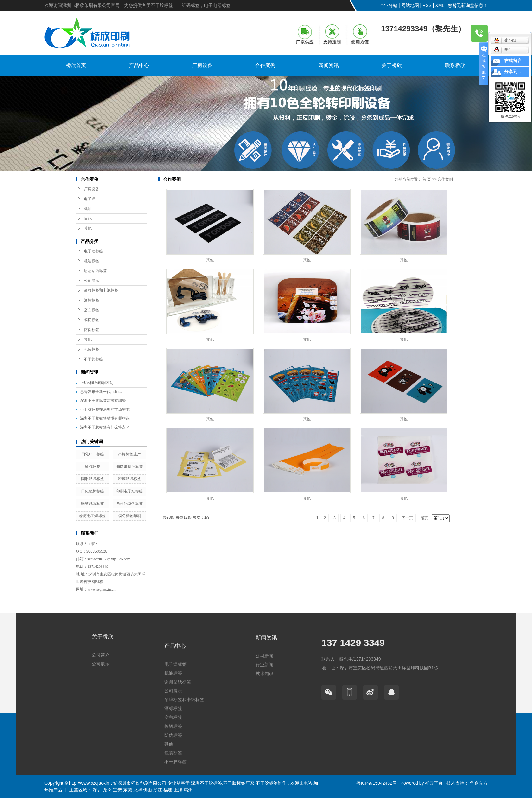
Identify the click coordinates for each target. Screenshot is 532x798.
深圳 (97, 790)
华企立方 (478, 783)
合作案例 (265, 65)
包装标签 (92, 349)
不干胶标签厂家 (239, 783)
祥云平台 (434, 783)
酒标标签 (92, 300)
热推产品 (53, 790)
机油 (88, 209)
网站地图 (410, 5)
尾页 (424, 518)
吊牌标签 (92, 466)
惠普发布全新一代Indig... (101, 392)
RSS (427, 5)
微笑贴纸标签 (92, 503)
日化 (88, 218)
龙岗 (107, 790)
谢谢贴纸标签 (95, 271)
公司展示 (92, 281)
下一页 (407, 518)
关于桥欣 (392, 65)
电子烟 (90, 199)
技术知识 (264, 712)
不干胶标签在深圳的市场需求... (106, 409)
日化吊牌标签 (92, 491)
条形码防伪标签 (130, 503)
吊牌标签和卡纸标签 (101, 290)
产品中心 (139, 65)
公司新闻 (264, 694)
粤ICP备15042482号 (377, 783)
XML (440, 5)
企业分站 (389, 5)
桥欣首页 (76, 65)
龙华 (138, 790)
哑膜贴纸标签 (130, 479)
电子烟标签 (93, 251)
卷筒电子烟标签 (92, 516)
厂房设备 (202, 65)
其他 (88, 228)
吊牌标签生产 (130, 454)
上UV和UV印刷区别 (97, 383)
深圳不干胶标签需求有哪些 (103, 401)
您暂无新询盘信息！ (468, 5)
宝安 (117, 790)
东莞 (128, 790)
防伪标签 (92, 330)
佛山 (148, 790)
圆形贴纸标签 (92, 479)
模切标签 (92, 320)
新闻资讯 (329, 65)
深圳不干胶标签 (206, 783)
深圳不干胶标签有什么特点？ (105, 427)
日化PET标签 (93, 454)
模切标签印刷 (130, 516)
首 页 (427, 179)
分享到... (513, 72)
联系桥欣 (455, 65)
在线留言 (513, 61)
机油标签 (92, 261)
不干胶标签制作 (271, 783)
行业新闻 (264, 703)
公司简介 (101, 686)
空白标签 (92, 310)
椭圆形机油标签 (130, 466)
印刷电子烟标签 (130, 491)
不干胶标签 (93, 359)
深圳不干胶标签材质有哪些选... (106, 418)
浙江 (158, 790)
